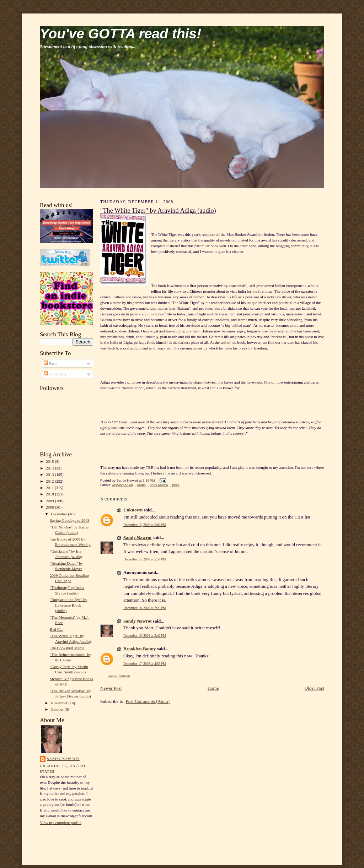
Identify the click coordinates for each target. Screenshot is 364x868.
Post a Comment (119, 676)
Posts (50, 363)
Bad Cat (56, 629)
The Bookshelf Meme (67, 648)
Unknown (133, 510)
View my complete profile (61, 823)
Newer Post (111, 688)
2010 (50, 494)
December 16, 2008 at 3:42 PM (144, 636)
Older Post (314, 688)
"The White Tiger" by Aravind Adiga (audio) (158, 211)
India (176, 485)
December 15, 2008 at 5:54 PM (144, 559)
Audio (141, 485)
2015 (50, 461)
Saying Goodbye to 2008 (69, 520)
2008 (50, 507)
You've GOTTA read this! (121, 34)
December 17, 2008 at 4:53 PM (144, 664)
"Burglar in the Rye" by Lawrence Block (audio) (68, 605)
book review (159, 485)
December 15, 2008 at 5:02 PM (144, 525)
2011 (50, 488)
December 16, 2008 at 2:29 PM (144, 608)
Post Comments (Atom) (148, 701)
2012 (50, 481)
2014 (50, 468)
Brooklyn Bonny (140, 649)
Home (213, 688)
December (60, 514)
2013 (50, 474)
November (60, 703)
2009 (50, 501)
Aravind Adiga (122, 485)
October (58, 709)
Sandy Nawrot (63, 759)
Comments (55, 374)
